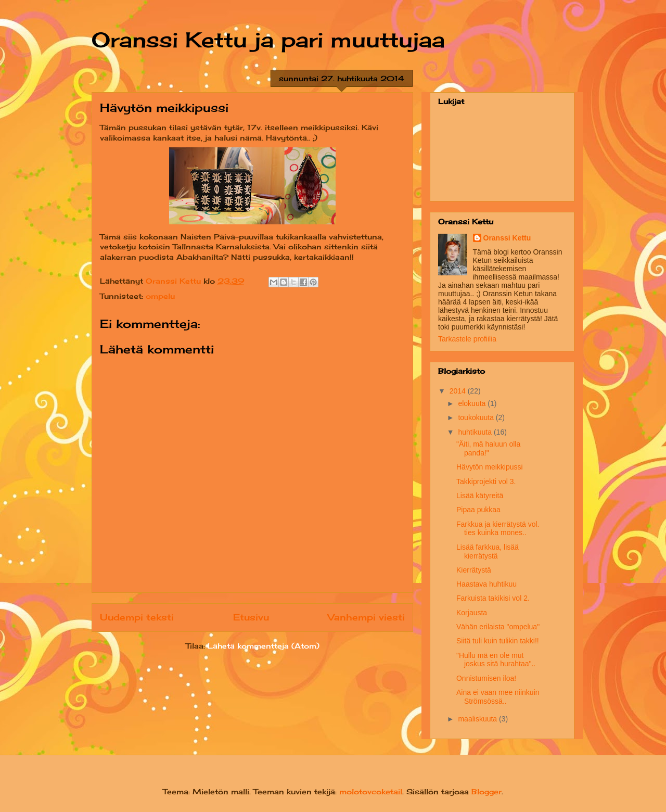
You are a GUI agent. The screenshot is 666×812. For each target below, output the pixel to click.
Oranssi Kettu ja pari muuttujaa (268, 40)
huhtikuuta (476, 432)
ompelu (160, 296)
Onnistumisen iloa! (486, 678)
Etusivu (251, 617)
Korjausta (472, 613)
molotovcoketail (371, 791)
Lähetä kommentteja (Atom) (264, 646)
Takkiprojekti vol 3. (486, 481)
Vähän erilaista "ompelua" (498, 627)
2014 (459, 391)
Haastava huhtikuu (486, 584)
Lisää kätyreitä (480, 496)
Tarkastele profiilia (467, 339)
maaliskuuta (478, 719)
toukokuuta (477, 417)
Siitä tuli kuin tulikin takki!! (498, 641)
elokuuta (473, 403)
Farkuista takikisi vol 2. (493, 598)
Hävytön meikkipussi (490, 467)
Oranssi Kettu (507, 238)
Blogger (486, 791)
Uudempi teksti (137, 617)
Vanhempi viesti (366, 617)
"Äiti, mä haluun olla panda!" (488, 448)
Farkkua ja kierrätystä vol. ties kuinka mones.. (498, 529)
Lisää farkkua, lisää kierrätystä (488, 551)
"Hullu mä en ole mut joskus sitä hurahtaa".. (496, 660)
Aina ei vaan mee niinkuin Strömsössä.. (498, 697)
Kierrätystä (474, 570)
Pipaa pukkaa (478, 510)
